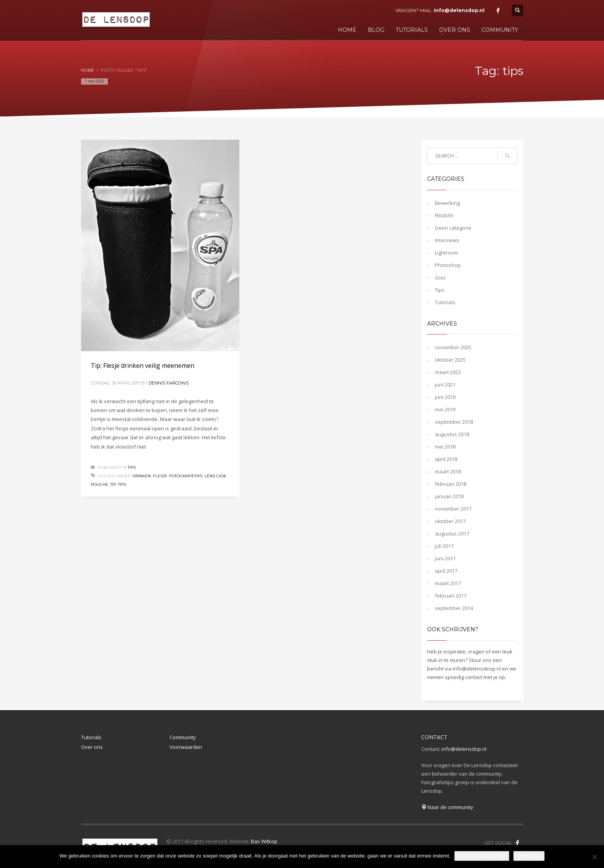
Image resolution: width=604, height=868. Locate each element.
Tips (132, 467)
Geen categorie (453, 228)
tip (113, 484)
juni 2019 (445, 397)
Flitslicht (444, 215)
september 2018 (454, 422)
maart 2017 (448, 583)
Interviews (447, 240)
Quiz (440, 277)
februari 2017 (451, 596)
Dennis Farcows (169, 383)
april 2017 (446, 571)
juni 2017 (445, 558)
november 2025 (453, 347)
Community (183, 737)
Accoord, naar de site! (482, 856)
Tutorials (445, 302)
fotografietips (186, 476)
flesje (160, 476)
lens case (215, 476)
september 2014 (454, 608)
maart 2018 (448, 471)
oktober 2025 (450, 360)
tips (122, 484)
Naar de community (447, 807)
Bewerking (447, 203)
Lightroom (447, 253)
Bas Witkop (264, 841)
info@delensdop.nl (459, 10)
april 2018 (446, 459)
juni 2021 (445, 385)
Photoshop (448, 265)
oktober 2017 (450, 521)
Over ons (92, 747)
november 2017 (453, 509)
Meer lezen (529, 856)
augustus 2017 (452, 534)
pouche (100, 484)
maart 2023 (448, 372)
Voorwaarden (186, 747)
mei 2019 (445, 409)
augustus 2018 (452, 434)
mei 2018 (445, 447)
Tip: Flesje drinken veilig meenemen (143, 366)
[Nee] (594, 857)
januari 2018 (449, 496)
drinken (142, 476)
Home (87, 70)
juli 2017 (444, 546)
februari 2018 (451, 484)
